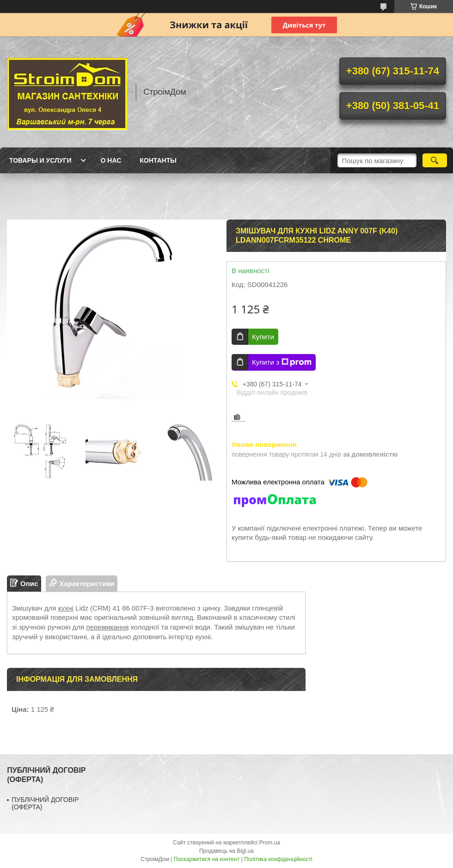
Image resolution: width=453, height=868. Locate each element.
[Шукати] (435, 160)
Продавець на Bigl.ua (226, 851)
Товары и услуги (40, 160)
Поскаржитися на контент (207, 859)
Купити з (282, 362)
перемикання (108, 627)
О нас (111, 160)
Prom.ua (270, 843)
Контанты (158, 160)
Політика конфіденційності (278, 859)
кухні (66, 608)
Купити (263, 337)
